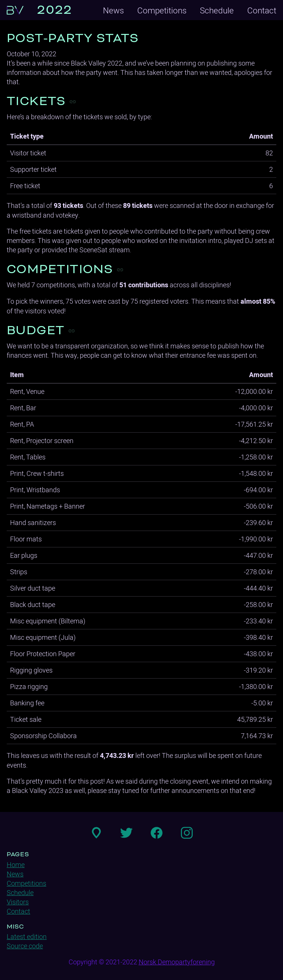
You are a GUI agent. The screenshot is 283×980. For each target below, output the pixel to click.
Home (16, 865)
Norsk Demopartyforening (177, 962)
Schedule (217, 10)
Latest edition (27, 937)
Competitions (162, 10)
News (113, 10)
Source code (25, 946)
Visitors (18, 902)
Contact (262, 10)
